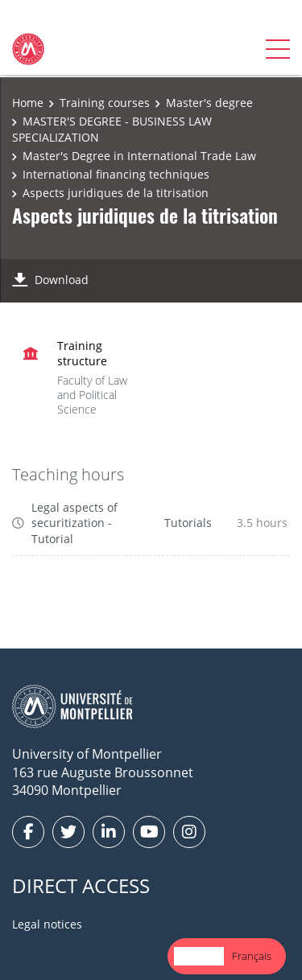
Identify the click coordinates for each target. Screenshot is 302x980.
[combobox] (199, 956)
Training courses (105, 103)
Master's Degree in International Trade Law (139, 156)
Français (252, 956)
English (199, 956)
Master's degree (209, 103)
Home (28, 103)
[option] (252, 956)
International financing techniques (116, 174)
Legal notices (47, 924)
